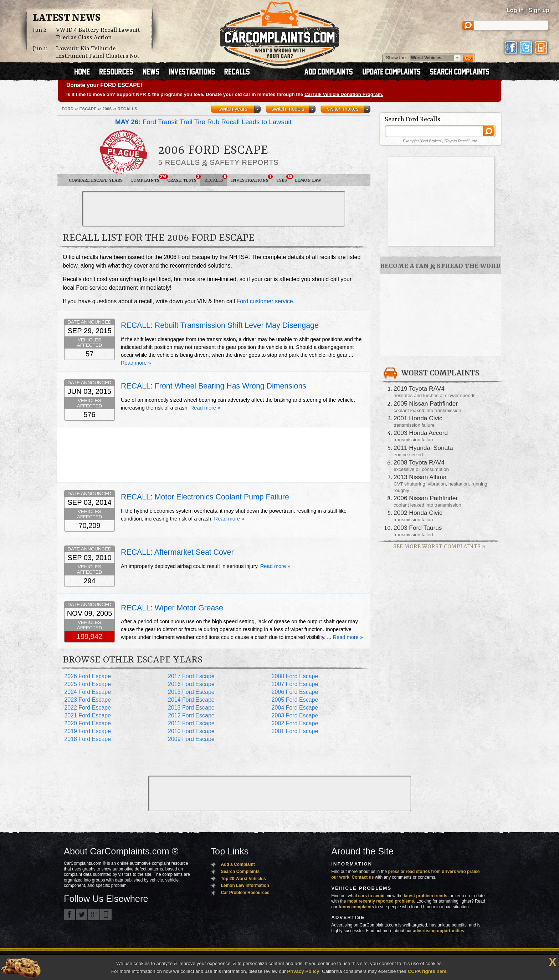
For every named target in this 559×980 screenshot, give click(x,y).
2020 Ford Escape (88, 723)
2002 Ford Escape (295, 723)
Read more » (136, 363)
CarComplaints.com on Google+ (94, 914)
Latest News (67, 18)
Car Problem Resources (245, 893)
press (394, 872)
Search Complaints (240, 872)
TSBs (284, 179)
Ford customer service (265, 301)
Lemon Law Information (245, 885)
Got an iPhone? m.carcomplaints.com (106, 914)
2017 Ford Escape (191, 676)
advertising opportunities (439, 931)
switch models (288, 109)
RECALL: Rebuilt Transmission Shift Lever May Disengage (220, 325)
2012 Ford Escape (191, 715)
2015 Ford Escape (191, 692)
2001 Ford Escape (295, 731)
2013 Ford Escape (191, 708)
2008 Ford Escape (295, 676)
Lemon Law (308, 180)
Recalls (216, 179)
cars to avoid (371, 896)
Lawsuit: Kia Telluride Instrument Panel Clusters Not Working (98, 56)
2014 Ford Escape (191, 700)
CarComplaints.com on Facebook (70, 914)
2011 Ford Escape (191, 723)
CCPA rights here (427, 971)
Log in (515, 10)
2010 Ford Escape (191, 731)
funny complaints (356, 907)
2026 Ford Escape (88, 676)
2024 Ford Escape (88, 692)
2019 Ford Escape (88, 731)
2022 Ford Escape (88, 708)
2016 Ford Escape (191, 684)
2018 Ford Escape (88, 739)
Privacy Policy (303, 971)
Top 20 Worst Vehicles (243, 879)
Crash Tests (184, 179)
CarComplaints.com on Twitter (82, 914)
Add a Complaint (238, 864)
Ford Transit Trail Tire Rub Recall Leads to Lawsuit (203, 122)
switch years (233, 109)
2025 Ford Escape (88, 684)
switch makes (343, 109)
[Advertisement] (214, 209)
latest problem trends (426, 896)
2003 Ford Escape (295, 715)
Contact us (363, 877)
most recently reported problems (381, 901)
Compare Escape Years (96, 180)
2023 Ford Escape (88, 700)
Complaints (147, 179)
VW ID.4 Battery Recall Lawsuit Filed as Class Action (98, 34)
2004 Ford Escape (295, 708)
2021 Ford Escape (88, 715)
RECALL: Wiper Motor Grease (172, 608)
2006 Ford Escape (295, 692)
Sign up (539, 10)
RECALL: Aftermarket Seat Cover (177, 552)
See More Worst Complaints (439, 547)
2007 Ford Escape (295, 684)
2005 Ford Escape (295, 700)
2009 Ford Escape (191, 739)
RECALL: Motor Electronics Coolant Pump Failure (205, 497)
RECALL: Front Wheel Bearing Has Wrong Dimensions (214, 386)
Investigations (252, 179)
